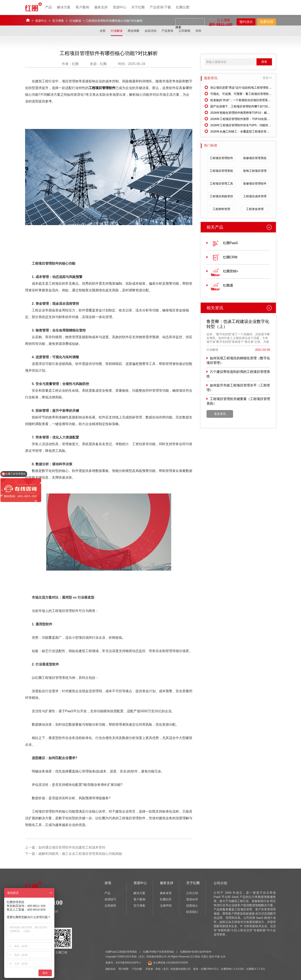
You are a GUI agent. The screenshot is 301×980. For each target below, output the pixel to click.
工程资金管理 (255, 209)
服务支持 (101, 7)
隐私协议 (111, 969)
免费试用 (267, 22)
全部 (103, 31)
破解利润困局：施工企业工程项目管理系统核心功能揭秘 (80, 854)
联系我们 (192, 912)
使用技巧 (110, 899)
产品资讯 (167, 31)
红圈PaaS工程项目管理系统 (121, 952)
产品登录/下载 (160, 7)
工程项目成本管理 (255, 196)
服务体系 (166, 893)
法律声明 (166, 906)
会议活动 (150, 31)
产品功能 (137, 969)
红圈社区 (166, 899)
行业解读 (75, 21)
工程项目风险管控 (221, 196)
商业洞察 (134, 31)
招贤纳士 (192, 906)
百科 (198, 31)
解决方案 (64, 7)
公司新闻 (184, 31)
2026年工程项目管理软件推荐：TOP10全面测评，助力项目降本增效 (255, 119)
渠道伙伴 (192, 899)
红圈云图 (183, 7)
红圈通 (228, 285)
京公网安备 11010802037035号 (168, 963)
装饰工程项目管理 (255, 171)
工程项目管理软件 (102, 88)
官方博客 (58, 21)
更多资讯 (220, 414)
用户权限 (124, 969)
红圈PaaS (230, 243)
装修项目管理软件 (255, 184)
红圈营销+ (231, 271)
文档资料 (110, 906)
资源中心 (120, 7)
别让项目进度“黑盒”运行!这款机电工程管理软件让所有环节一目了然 (254, 88)
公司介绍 (192, 893)
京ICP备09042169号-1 (128, 963)
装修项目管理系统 (255, 158)
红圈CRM (230, 257)
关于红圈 (138, 7)
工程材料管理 (221, 209)
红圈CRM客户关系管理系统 (159, 952)
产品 (48, 7)
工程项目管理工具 (221, 184)
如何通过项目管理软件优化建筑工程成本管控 (72, 847)
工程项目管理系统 (221, 171)
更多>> (267, 78)
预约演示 (246, 22)
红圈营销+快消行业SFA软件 (196, 952)
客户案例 (82, 7)
